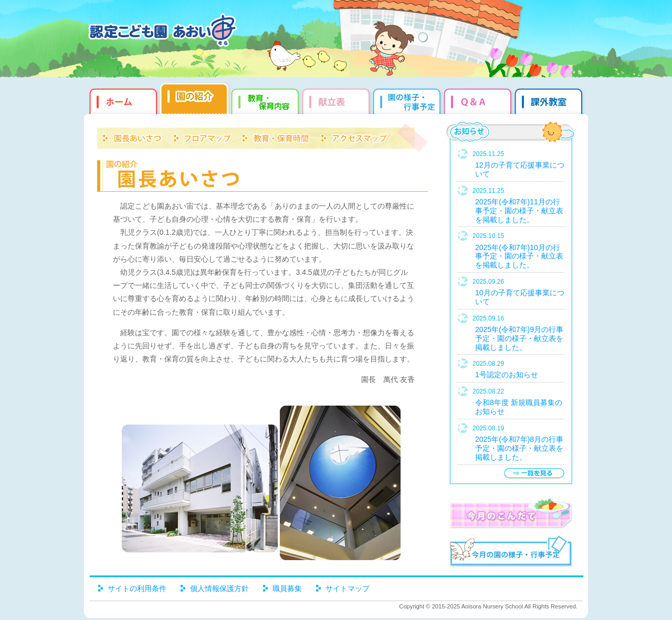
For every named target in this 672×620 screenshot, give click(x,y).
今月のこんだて (511, 513)
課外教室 (550, 100)
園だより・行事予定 (408, 100)
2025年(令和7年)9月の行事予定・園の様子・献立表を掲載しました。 (519, 338)
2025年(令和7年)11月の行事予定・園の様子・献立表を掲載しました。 (519, 211)
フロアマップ (202, 137)
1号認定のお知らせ (507, 375)
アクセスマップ (354, 137)
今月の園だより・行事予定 (511, 553)
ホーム (122, 100)
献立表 (337, 100)
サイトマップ (348, 588)
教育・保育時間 (276, 137)
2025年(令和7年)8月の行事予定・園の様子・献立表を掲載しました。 (519, 448)
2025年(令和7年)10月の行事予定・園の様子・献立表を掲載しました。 (519, 256)
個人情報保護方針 (219, 588)
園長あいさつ (133, 137)
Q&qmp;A (479, 100)
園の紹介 (196, 100)
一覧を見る (534, 473)
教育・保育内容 (266, 100)
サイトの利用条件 (137, 588)
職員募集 (287, 588)
